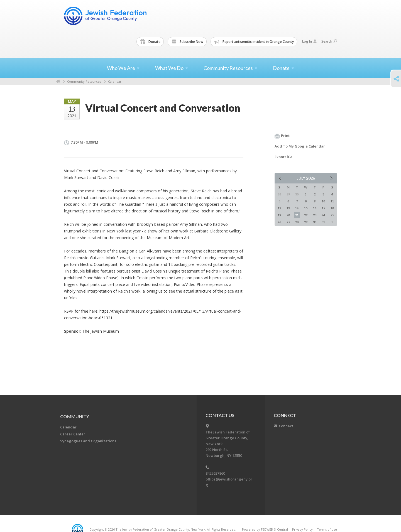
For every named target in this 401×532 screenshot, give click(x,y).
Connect (286, 426)
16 (315, 208)
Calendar (115, 81)
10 (323, 201)
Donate (150, 42)
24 (323, 215)
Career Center (73, 434)
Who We (123, 68)
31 (323, 222)
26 (279, 222)
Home (58, 81)
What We (172, 68)
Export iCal (284, 157)
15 (306, 208)
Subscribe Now (187, 42)
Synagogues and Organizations (88, 441)
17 (323, 208)
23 (315, 215)
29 (306, 222)
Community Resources (84, 81)
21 (297, 215)
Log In (309, 41)
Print (282, 136)
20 (288, 215)
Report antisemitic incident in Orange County (254, 42)
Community (75, 416)
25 (332, 215)
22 (306, 215)
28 (297, 222)
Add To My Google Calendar (300, 146)
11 (332, 201)
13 (288, 208)
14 (297, 208)
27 (288, 222)
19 (279, 215)
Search (329, 41)
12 (279, 208)
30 (315, 222)
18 (332, 208)
